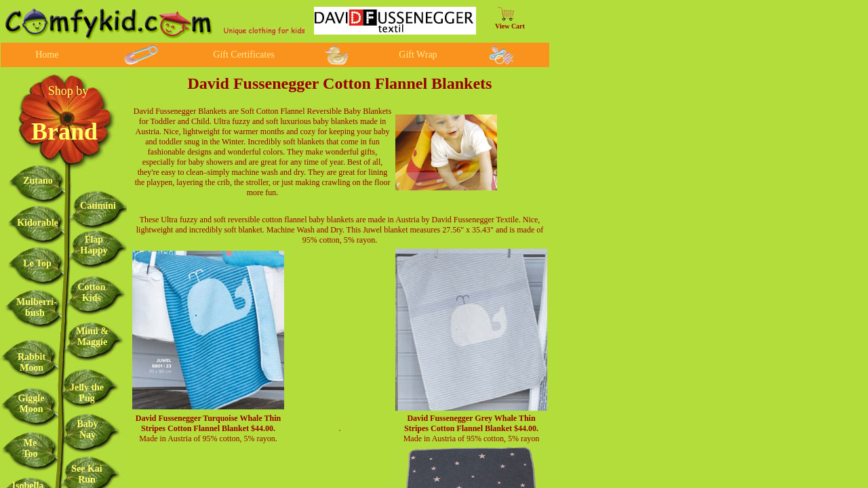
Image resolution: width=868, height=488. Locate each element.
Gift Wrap (418, 55)
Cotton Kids (91, 292)
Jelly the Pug (87, 393)
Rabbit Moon (32, 362)
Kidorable (38, 223)
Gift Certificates (244, 55)
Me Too (30, 448)
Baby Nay (87, 429)
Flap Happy (94, 245)
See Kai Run (87, 474)
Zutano (38, 181)
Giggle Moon (32, 404)
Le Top (37, 263)
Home (47, 55)
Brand (64, 131)
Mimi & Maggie (92, 337)
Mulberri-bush (37, 307)
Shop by (68, 91)
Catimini (98, 206)
